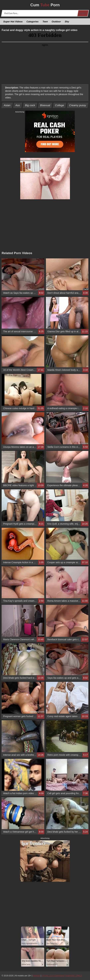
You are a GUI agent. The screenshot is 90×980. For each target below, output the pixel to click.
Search (83, 13)
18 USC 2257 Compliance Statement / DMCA (62, 976)
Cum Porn (45, 5)
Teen (45, 22)
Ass (18, 105)
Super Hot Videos (13, 22)
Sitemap (36, 976)
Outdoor (56, 22)
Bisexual (45, 105)
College (60, 105)
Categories (33, 22)
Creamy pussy (78, 105)
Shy (67, 22)
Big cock (30, 105)
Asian (7, 105)
